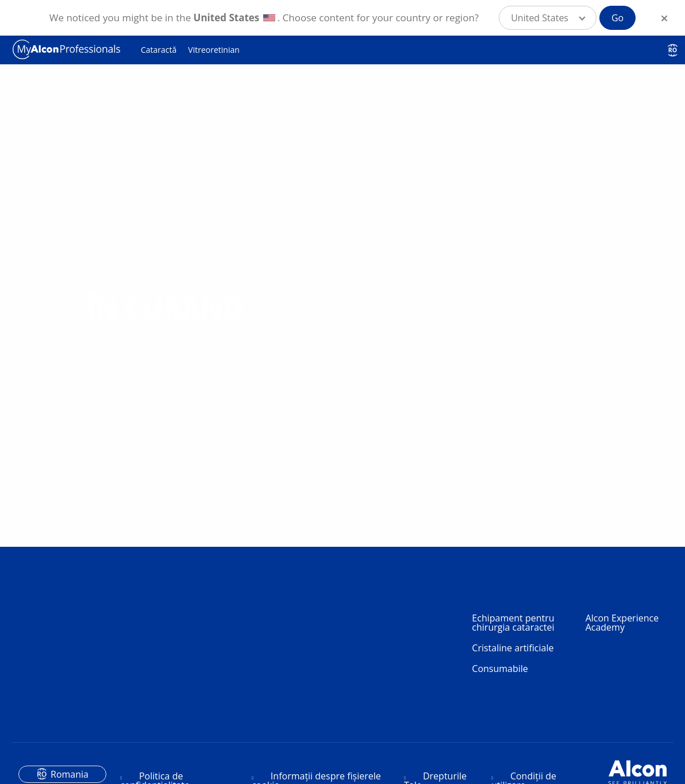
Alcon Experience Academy (622, 623)
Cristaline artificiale (513, 648)
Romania (70, 774)
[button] (548, 18)
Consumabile (500, 669)
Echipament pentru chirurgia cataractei (513, 623)
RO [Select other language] (673, 50)
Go (617, 18)
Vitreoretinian (213, 50)
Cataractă (159, 50)
